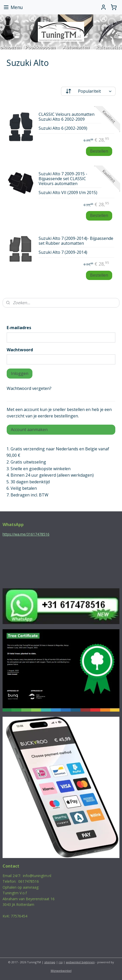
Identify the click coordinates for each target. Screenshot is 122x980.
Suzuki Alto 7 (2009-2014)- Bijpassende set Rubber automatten (76, 241)
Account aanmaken (29, 430)
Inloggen (20, 373)
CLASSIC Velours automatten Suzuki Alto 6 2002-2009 (67, 117)
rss (61, 962)
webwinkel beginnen (80, 962)
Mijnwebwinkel (61, 971)
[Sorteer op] (88, 91)
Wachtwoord (20, 350)
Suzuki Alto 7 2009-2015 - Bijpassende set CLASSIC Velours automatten (63, 179)
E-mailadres (19, 328)
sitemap (50, 962)
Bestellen (99, 151)
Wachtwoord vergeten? (29, 388)
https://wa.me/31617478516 (26, 534)
